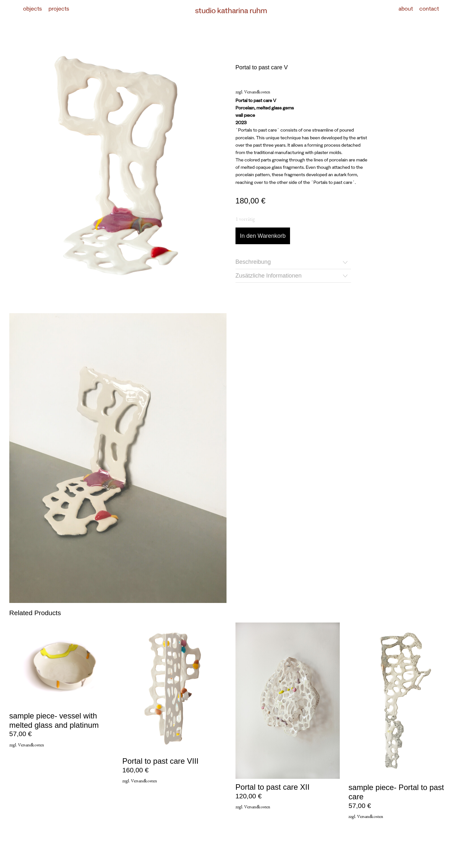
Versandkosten (257, 92)
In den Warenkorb (263, 236)
